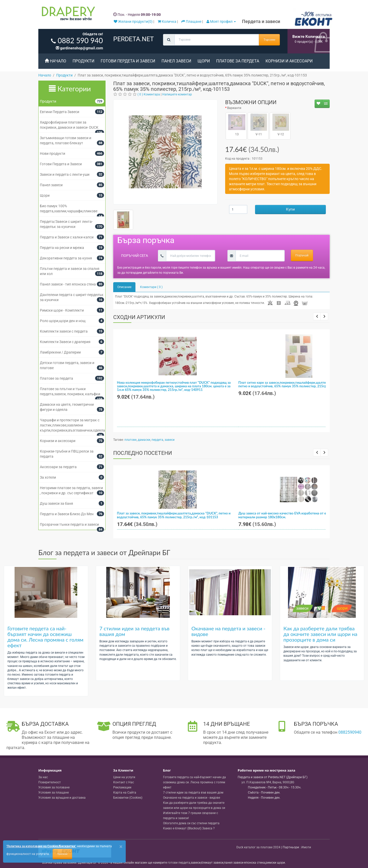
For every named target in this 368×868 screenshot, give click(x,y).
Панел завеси (176, 61)
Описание (124, 287)
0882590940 (350, 732)
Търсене (269, 40)
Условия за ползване (54, 787)
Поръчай (302, 255)
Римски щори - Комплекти (62, 310)
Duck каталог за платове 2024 (258, 847)
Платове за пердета (238, 61)
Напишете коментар (177, 94)
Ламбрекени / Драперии (60, 352)
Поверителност (50, 782)
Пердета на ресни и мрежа (62, 248)
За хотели (48, 477)
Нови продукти (53, 153)
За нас (43, 777)
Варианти (234, 108)
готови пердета (179, 863)
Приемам (62, 854)
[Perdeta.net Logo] (67, 15)
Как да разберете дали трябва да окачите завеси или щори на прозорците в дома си (320, 634)
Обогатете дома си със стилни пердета (191, 823)
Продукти (83, 61)
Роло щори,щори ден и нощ (63, 321)
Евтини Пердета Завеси (60, 112)
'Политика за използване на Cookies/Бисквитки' (41, 846)
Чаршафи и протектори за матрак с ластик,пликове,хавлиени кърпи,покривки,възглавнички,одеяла (72, 425)
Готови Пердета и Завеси (128, 61)
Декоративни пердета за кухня (66, 258)
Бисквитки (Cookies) (128, 798)
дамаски (144, 440)
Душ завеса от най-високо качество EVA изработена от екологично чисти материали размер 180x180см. (295, 515)
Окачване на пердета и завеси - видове (228, 631)
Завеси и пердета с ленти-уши (65, 174)
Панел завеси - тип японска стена (68, 284)
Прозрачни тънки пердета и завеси (69, 524)
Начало (55, 61)
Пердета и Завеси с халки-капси (67, 237)
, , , (268, 782)
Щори (204, 61)
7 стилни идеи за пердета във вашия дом (134, 631)
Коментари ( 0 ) (151, 287)
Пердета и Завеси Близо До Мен (67, 514)
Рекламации (122, 787)
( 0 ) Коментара (149, 94)
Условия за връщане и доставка (62, 798)
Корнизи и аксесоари (289, 61)
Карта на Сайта (125, 793)
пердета (157, 440)
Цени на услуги (124, 777)
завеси (170, 440)
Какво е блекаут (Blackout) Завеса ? (189, 828)
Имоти (306, 847)
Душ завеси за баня (56, 503)
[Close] (121, 847)
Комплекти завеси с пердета (64, 331)
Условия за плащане (54, 793)
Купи (290, 209)
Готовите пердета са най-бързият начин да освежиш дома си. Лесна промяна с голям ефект (45, 637)
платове (130, 440)
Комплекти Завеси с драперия (65, 342)
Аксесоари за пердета (58, 467)
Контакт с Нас (124, 782)
